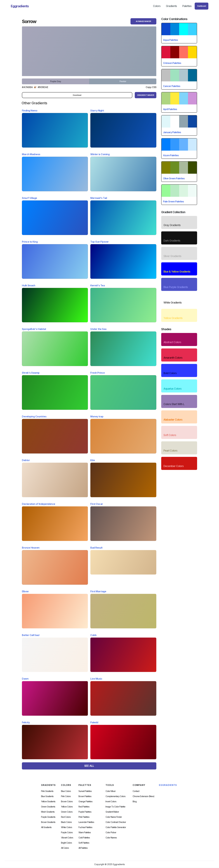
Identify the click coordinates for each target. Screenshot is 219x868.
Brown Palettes (85, 796)
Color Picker (111, 832)
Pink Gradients (47, 791)
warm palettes (85, 832)
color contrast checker (116, 822)
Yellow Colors (67, 807)
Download (77, 95)
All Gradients (46, 827)
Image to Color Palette (115, 807)
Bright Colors (66, 843)
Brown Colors (67, 801)
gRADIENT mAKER (146, 95)
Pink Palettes (84, 817)
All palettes (83, 848)
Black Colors (66, 822)
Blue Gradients (47, 796)
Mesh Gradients (48, 812)
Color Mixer (111, 791)
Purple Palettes (85, 812)
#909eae (43, 87)
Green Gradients (48, 807)
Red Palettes (84, 807)
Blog (135, 801)
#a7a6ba (27, 87)
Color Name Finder (114, 817)
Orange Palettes (85, 801)
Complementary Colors (116, 796)
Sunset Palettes (85, 791)
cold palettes (84, 838)
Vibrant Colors (67, 838)
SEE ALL (89, 766)
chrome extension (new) (143, 796)
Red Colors (66, 817)
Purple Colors (67, 832)
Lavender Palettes (86, 822)
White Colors (67, 827)
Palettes (187, 6)
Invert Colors (111, 801)
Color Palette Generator (116, 827)
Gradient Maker (112, 812)
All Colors (65, 848)
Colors (157, 6)
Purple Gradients (48, 817)
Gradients (171, 6)
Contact (136, 791)
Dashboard (202, 6)
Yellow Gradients (48, 801)
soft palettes (84, 843)
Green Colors (67, 812)
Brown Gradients (48, 822)
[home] (20, 6)
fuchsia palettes (85, 827)
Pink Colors (66, 796)
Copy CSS (151, 87)
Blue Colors (66, 791)
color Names (111, 838)
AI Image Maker (143, 21)
